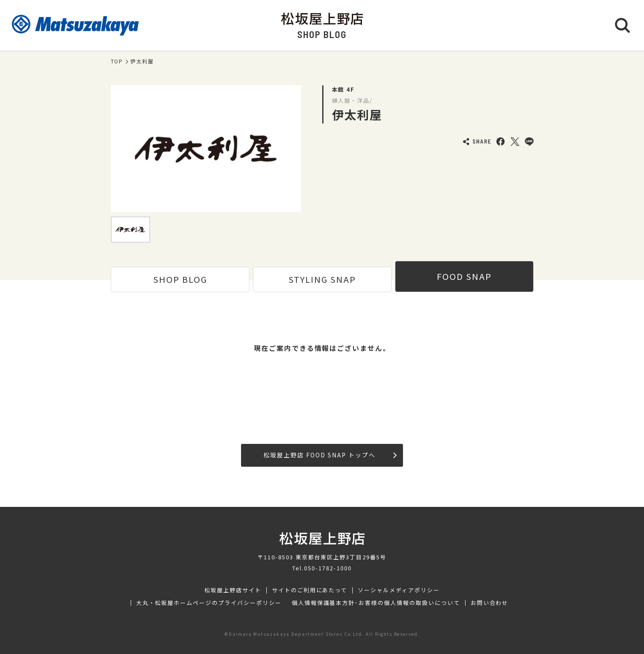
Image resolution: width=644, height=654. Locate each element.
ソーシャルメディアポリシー (399, 590)
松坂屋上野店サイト (233, 590)
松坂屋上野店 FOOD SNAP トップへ (330, 455)
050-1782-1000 (328, 568)
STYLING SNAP (322, 279)
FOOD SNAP (464, 276)
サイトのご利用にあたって (310, 590)
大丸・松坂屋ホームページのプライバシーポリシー (209, 603)
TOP (117, 61)
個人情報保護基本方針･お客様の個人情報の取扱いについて (376, 603)
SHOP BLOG (180, 279)
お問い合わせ (490, 603)
